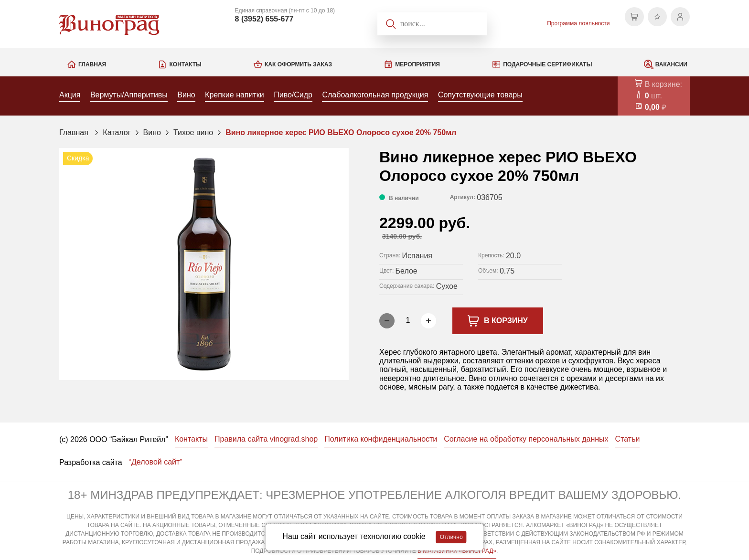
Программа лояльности (578, 23)
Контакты (185, 64)
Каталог (117, 132)
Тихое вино (193, 132)
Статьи (628, 439)
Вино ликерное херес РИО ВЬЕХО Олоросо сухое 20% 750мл (341, 132)
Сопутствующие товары (480, 95)
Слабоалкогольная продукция (375, 95)
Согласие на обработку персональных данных (526, 439)
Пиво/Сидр (293, 95)
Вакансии (671, 64)
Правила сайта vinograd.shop (266, 439)
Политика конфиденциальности (381, 439)
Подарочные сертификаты (547, 64)
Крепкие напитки (235, 95)
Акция (70, 95)
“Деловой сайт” (156, 462)
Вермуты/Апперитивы (129, 95)
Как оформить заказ (298, 64)
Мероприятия (417, 64)
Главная (92, 64)
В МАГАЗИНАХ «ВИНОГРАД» (457, 551)
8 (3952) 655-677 (264, 19)
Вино (186, 95)
